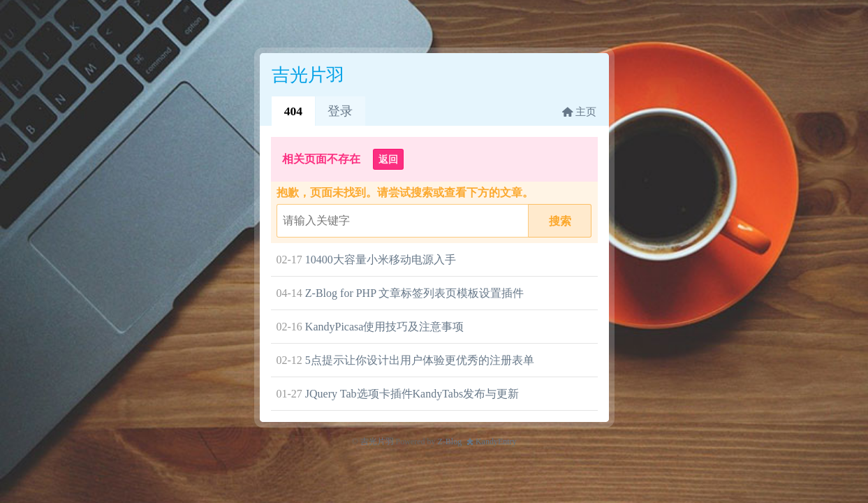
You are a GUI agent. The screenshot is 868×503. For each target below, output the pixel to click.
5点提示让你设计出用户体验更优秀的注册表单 (420, 360)
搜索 (560, 221)
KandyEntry (496, 442)
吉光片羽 (377, 442)
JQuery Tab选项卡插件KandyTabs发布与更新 (412, 394)
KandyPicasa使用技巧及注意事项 (385, 327)
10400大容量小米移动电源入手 (381, 260)
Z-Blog (450, 442)
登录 (340, 111)
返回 (388, 159)
